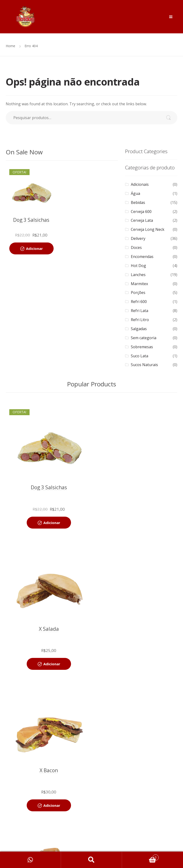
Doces (136, 247)
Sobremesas (142, 347)
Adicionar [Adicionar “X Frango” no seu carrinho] (137, 664)
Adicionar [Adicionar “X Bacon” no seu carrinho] (52, 664)
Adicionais (140, 184)
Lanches (138, 275)
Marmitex (139, 284)
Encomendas (142, 257)
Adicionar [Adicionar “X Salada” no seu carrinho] (137, 523)
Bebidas (138, 202)
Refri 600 (139, 302)
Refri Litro (140, 320)
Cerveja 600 (141, 212)
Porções (138, 293)
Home (10, 46)
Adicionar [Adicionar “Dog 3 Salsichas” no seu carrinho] (34, 248)
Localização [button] (92, 845)
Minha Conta (30, 860)
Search (91, 860)
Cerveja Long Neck (148, 229)
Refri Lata (140, 311)
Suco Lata (140, 356)
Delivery (138, 238)
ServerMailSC (108, 818)
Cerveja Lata (142, 220)
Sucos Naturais (144, 365)
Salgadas (139, 329)
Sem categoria (144, 338)
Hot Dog (138, 266)
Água (135, 193)
